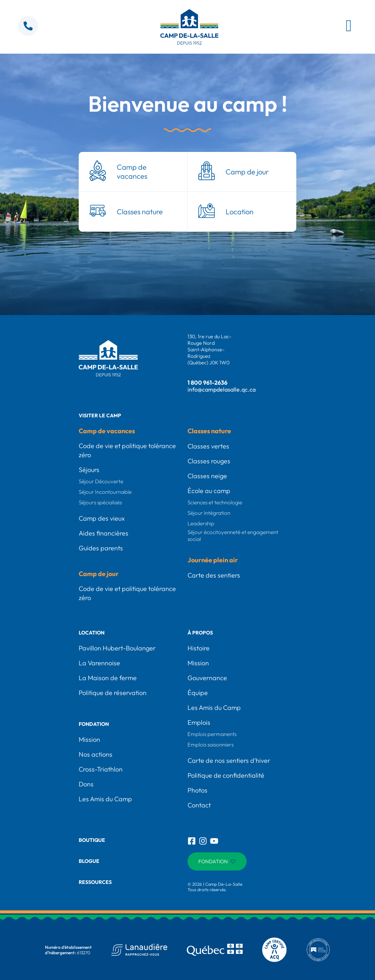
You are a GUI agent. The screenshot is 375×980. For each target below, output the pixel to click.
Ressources (95, 882)
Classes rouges (209, 461)
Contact (199, 805)
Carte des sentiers (214, 575)
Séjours (89, 470)
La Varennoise (99, 663)
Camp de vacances (107, 431)
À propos (200, 633)
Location (92, 633)
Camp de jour (99, 574)
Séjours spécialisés (100, 502)
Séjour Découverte (101, 481)
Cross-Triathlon (101, 769)
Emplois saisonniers (211, 745)
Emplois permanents (212, 734)
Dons (86, 784)
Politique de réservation (113, 693)
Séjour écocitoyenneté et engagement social (233, 536)
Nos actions (96, 754)
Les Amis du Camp (105, 799)
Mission (89, 739)
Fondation (94, 724)
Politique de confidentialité (226, 775)
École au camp (209, 491)
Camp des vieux (102, 518)
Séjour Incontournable (105, 492)
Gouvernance (207, 678)
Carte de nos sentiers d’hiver (229, 760)
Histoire (199, 648)
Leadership (201, 523)
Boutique (92, 840)
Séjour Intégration (209, 513)
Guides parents (101, 548)
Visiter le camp (100, 415)
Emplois (199, 722)
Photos (197, 790)
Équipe (198, 693)
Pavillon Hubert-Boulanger (117, 648)
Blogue (89, 861)
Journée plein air (213, 560)
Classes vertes (208, 446)
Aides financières (104, 533)
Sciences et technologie (215, 502)
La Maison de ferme (108, 678)
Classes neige (207, 476)
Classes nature (209, 431)
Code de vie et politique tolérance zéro (127, 450)
